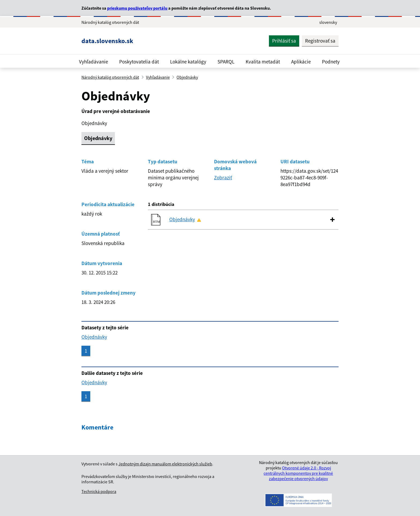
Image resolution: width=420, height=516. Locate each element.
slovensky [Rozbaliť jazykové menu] (328, 22)
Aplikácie (301, 62)
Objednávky (187, 77)
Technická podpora (99, 491)
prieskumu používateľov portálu (137, 8)
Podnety (331, 62)
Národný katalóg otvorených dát (110, 77)
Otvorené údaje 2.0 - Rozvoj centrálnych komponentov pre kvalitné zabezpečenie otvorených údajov (298, 473)
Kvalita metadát (263, 62)
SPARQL (226, 62)
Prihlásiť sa (284, 41)
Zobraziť (223, 178)
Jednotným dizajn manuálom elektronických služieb (165, 464)
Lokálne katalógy (188, 62)
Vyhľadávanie (93, 62)
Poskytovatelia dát (139, 62)
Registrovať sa (320, 41)
